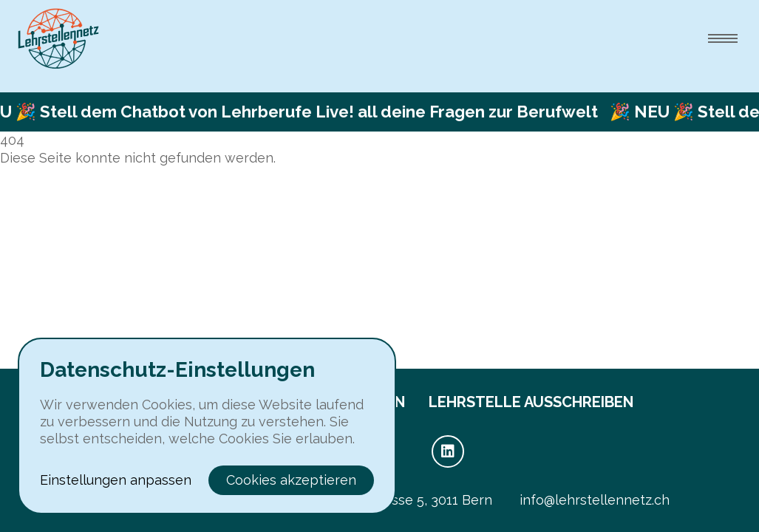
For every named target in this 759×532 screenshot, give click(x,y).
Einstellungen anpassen (116, 480)
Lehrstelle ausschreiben (531, 402)
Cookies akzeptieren (291, 480)
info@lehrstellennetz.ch (595, 500)
